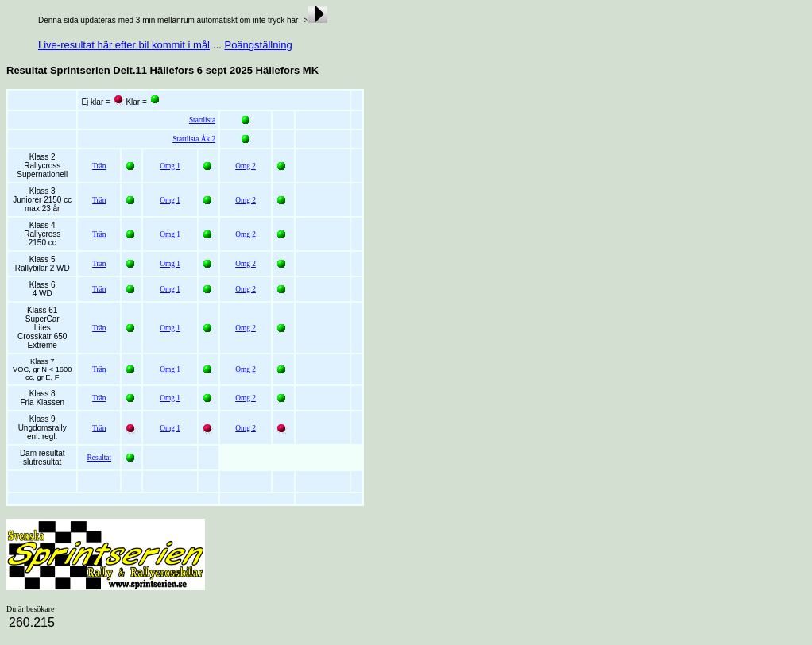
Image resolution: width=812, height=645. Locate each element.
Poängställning (258, 45)
